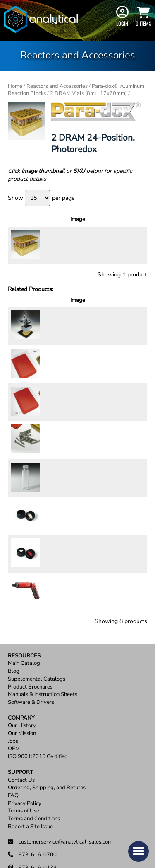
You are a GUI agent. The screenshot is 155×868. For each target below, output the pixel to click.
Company (21, 666)
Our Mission (22, 681)
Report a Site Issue (30, 774)
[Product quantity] (107, 248)
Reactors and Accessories (57, 86)
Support (20, 720)
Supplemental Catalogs (37, 627)
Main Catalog (24, 611)
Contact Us (21, 728)
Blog (14, 619)
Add (132, 245)
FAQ (13, 743)
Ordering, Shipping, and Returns (47, 736)
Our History (22, 673)
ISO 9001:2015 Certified (38, 704)
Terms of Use (24, 759)
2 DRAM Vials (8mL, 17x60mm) (88, 93)
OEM (14, 697)
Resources (24, 603)
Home (15, 86)
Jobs (13, 689)
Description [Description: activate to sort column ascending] (48, 219)
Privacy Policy (25, 751)
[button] (138, 851)
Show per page (41, 198)
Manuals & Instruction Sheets (43, 642)
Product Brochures (30, 634)
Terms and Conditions (34, 767)
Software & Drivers (31, 650)
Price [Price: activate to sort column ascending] (80, 219)
